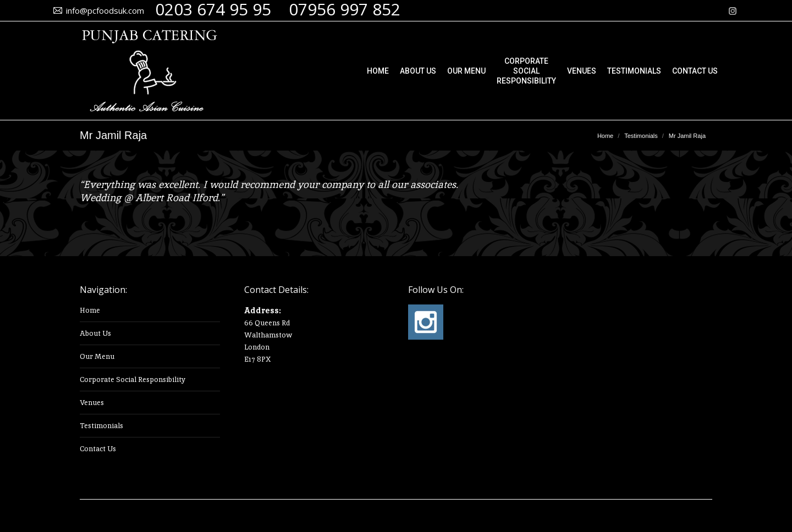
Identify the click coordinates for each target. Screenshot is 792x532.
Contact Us (98, 449)
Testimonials (101, 426)
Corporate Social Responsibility (133, 379)
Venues (92, 403)
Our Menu (97, 356)
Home (90, 310)
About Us (95, 333)
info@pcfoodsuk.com (105, 10)
